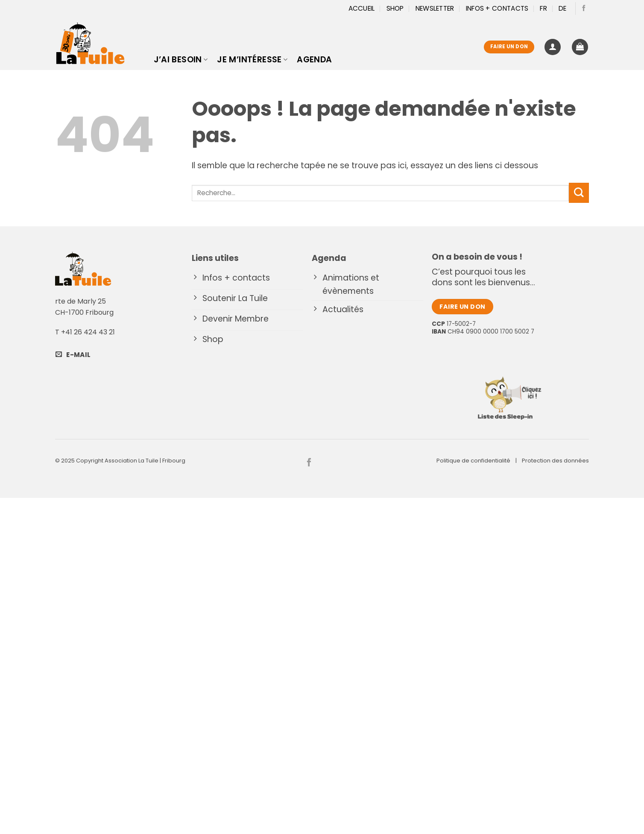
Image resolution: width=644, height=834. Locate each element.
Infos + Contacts (497, 8)
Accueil (362, 8)
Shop (395, 8)
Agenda (314, 60)
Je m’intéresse (252, 60)
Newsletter (435, 8)
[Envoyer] (579, 193)
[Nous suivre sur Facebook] (584, 9)
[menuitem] (543, 9)
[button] (553, 47)
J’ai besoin (181, 60)
